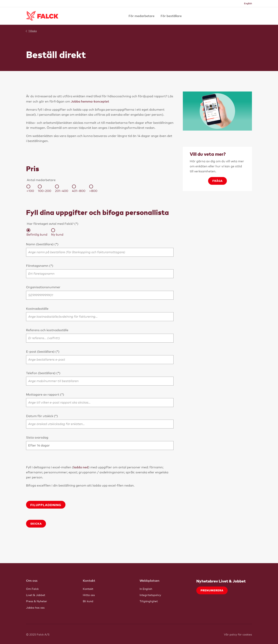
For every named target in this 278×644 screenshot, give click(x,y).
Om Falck (32, 589)
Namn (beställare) (40, 244)
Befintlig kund (37, 232)
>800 (93, 189)
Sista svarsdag (37, 437)
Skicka (36, 524)
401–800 (79, 189)
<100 (30, 189)
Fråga (217, 181)
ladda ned (81, 467)
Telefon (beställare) (41, 373)
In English (146, 589)
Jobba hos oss (35, 608)
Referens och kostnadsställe (47, 330)
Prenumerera (212, 590)
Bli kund (88, 601)
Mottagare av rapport (43, 395)
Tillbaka (33, 31)
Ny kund (57, 232)
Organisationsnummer (43, 287)
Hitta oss (89, 595)
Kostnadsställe (37, 309)
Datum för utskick (40, 416)
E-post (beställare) (41, 352)
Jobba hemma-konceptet (90, 101)
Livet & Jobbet (36, 595)
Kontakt (88, 589)
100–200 (44, 189)
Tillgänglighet (149, 601)
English (248, 3)
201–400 (62, 189)
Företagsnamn (38, 266)
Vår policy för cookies (238, 634)
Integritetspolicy (150, 595)
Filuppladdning (46, 505)
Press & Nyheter (37, 601)
